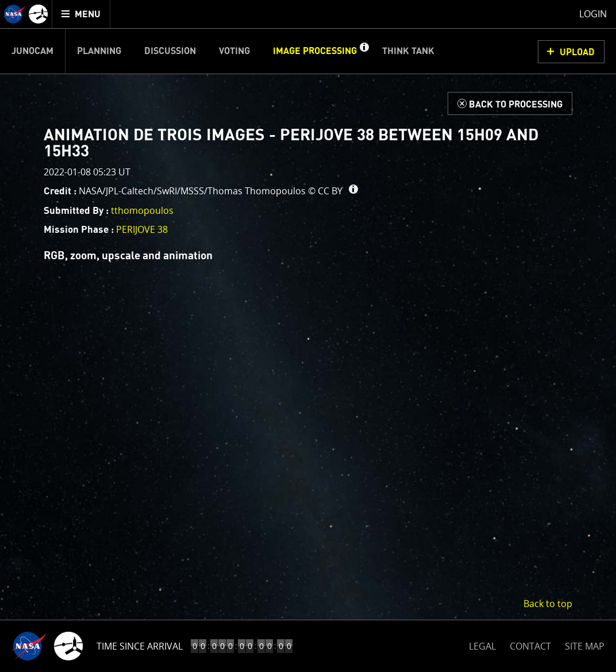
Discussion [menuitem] (170, 51)
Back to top (548, 604)
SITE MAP (585, 646)
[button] (364, 51)
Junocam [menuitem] (32, 51)
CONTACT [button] (530, 646)
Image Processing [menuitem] (315, 51)
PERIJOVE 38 (142, 229)
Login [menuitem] (593, 14)
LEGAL (482, 644)
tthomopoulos (142, 210)
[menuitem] (81, 14)
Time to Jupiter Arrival (151, 646)
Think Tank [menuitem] (408, 51)
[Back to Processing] (510, 103)
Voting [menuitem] (234, 51)
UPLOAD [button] (577, 52)
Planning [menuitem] (99, 51)
